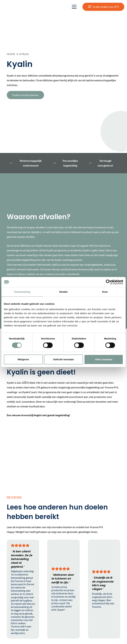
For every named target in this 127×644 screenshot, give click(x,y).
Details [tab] (63, 292)
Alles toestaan (104, 359)
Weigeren (23, 359)
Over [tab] (105, 292)
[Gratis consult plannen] (25, 95)
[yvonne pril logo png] (17, 7)
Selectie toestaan (64, 359)
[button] (74, 7)
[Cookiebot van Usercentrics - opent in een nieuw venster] (108, 282)
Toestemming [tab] (22, 292)
